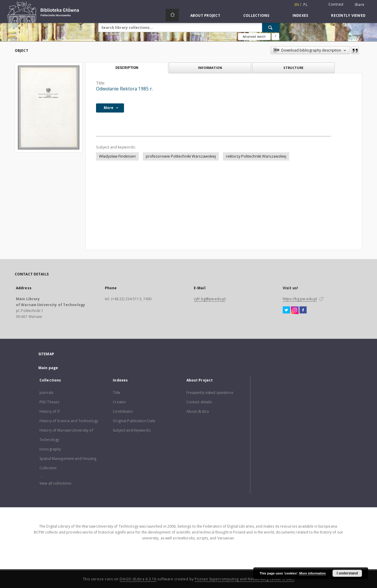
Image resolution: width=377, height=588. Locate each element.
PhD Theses (49, 402)
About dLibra (198, 411)
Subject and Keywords (132, 430)
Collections (256, 15)
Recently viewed (348, 15)
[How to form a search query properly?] (275, 37)
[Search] (271, 27)
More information (312, 573)
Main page (48, 368)
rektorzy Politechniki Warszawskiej (256, 156)
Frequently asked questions (210, 393)
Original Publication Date (134, 421)
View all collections (55, 483)
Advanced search (254, 37)
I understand (347, 573)
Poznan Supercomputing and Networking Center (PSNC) (244, 579)
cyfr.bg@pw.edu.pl (210, 299)
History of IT (50, 411)
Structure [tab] (293, 68)
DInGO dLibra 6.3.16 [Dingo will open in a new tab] (138, 579)
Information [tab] (210, 68)
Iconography (50, 449)
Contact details (199, 402)
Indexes (300, 15)
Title (116, 393)
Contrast (336, 4)
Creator (119, 402)
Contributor (123, 411)
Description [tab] (127, 68)
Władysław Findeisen (117, 156)
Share (359, 5)
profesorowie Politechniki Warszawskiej (181, 156)
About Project (205, 15)
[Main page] (172, 15)
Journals (46, 393)
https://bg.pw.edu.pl (300, 299)
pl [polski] (305, 5)
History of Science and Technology (69, 421)
